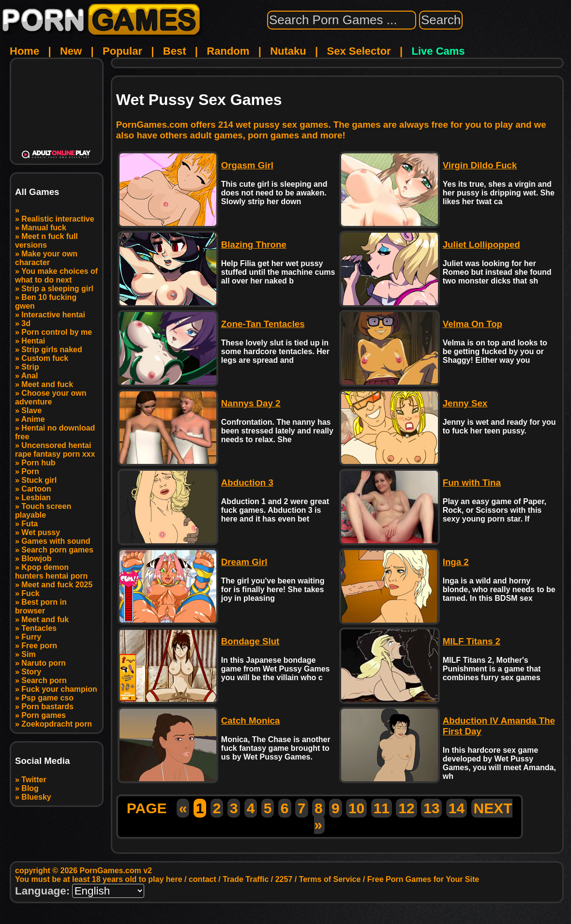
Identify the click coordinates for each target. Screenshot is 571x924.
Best (175, 51)
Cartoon (36, 489)
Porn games (44, 715)
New (71, 51)
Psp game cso (47, 698)
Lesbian (36, 498)
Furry (31, 637)
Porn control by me (57, 332)
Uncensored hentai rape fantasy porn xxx (55, 450)
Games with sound (56, 541)
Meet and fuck (47, 384)
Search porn (44, 680)
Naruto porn (44, 663)
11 (382, 808)
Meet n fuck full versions (46, 241)
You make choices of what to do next (56, 276)
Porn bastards (47, 707)
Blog (30, 788)
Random (228, 51)
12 (406, 808)
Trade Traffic (246, 879)
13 (431, 808)
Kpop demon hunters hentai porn (51, 572)
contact (203, 879)
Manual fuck (44, 228)
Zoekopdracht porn (57, 724)
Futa (30, 524)
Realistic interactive (58, 219)
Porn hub (38, 463)
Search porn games (57, 550)
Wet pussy (41, 532)
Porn (30, 471)
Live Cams (438, 51)
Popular (122, 51)
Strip (30, 367)
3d (26, 323)
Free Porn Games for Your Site (423, 879)
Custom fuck (45, 358)
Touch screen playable (43, 511)
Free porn (39, 646)
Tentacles (39, 628)
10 (356, 808)
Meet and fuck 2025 (57, 585)
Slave (31, 410)
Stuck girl (39, 480)
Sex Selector (359, 51)
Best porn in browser (41, 606)
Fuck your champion (59, 689)
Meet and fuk (45, 619)
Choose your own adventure (51, 397)
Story (31, 672)
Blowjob (36, 559)
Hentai (33, 341)
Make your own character (46, 258)
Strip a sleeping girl (57, 289)
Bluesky (36, 797)
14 (457, 808)
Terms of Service (330, 879)
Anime (33, 419)
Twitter (34, 780)
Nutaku (288, 51)
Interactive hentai (53, 315)
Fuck (30, 593)
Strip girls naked (52, 350)
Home (24, 51)
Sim (28, 654)
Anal (30, 376)
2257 (284, 879)
